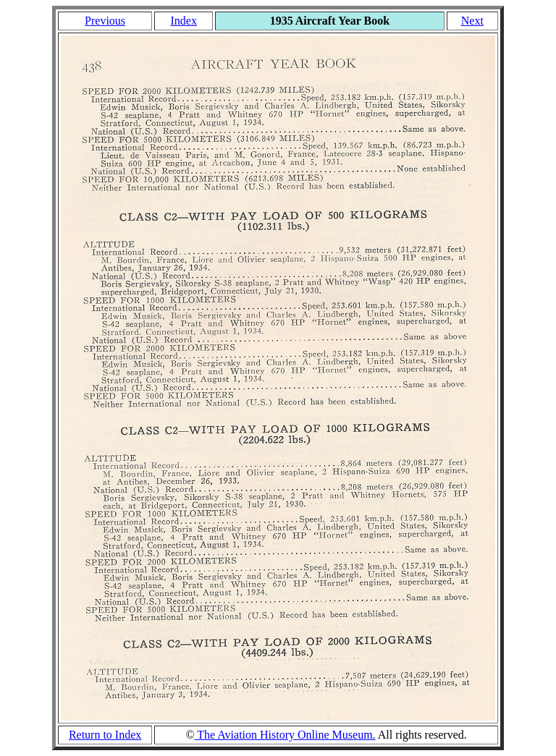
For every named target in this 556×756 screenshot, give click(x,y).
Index (183, 21)
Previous (105, 21)
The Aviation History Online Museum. (285, 735)
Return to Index (105, 735)
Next (472, 21)
